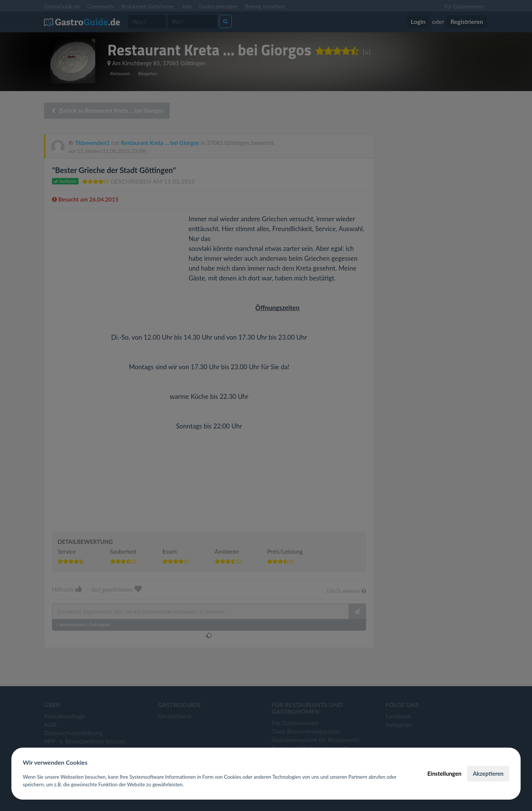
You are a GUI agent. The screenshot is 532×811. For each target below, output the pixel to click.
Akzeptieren (488, 773)
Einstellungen (444, 773)
